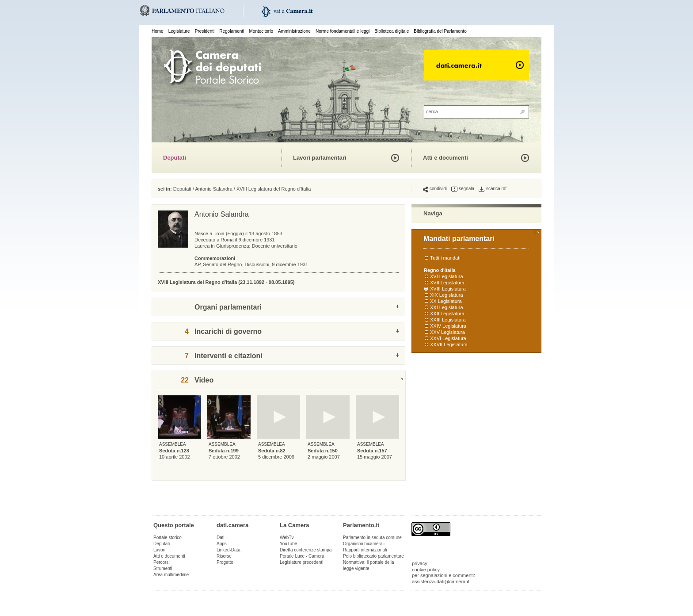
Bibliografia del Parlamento (440, 31)
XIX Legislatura (447, 295)
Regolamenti (232, 31)
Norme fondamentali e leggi (343, 31)
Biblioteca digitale (392, 31)
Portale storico (168, 538)
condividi (435, 189)
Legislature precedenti (301, 562)
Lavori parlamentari (320, 158)
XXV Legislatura (447, 332)
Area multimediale (171, 575)
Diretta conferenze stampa (306, 550)
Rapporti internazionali (365, 550)
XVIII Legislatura (448, 289)
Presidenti (205, 31)
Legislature (179, 31)
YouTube (288, 544)
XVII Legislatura (447, 283)
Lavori (159, 550)
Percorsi (162, 562)
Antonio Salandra (213, 189)
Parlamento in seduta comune (372, 538)
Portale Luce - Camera (302, 556)
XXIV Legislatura (448, 326)
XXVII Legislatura (449, 344)
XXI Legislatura (447, 307)
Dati (221, 538)
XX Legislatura (446, 301)
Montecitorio (261, 31)
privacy (420, 563)
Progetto (225, 562)
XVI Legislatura (447, 276)
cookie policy (426, 570)
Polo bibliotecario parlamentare (373, 556)
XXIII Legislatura (448, 320)
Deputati (175, 158)
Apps (222, 544)
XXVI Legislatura (448, 338)
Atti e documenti (445, 158)
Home (158, 31)
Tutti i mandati (445, 258)
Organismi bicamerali (364, 544)
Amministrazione (294, 31)
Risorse (224, 556)
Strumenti (163, 568)
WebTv (287, 538)
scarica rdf (493, 189)
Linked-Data (228, 550)
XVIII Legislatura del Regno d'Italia (274, 189)
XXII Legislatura (447, 314)
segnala (463, 189)
